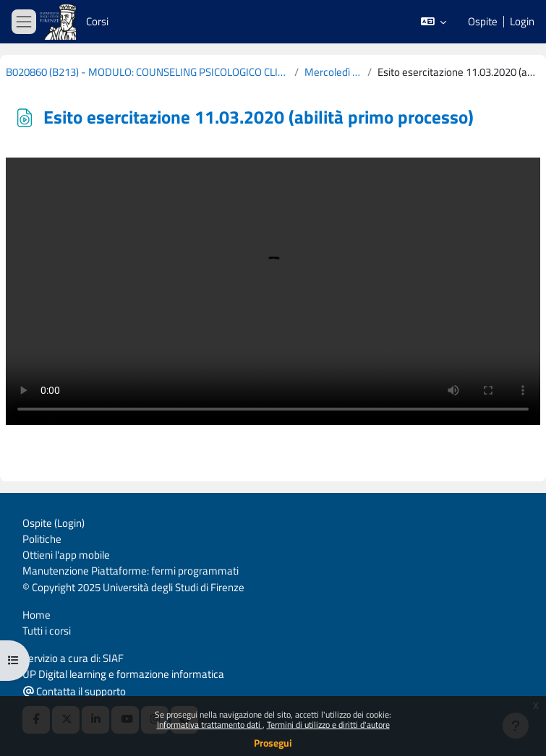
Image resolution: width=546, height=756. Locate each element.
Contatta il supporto (74, 691)
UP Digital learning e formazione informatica (123, 674)
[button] (434, 22)
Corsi (97, 21)
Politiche (42, 539)
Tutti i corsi (47, 631)
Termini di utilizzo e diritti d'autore (328, 725)
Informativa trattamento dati (210, 725)
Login (522, 22)
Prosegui (273, 743)
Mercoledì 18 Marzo (333, 72)
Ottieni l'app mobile (66, 555)
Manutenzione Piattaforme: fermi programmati (131, 571)
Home (37, 615)
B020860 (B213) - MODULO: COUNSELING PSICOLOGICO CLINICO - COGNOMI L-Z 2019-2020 (147, 72)
